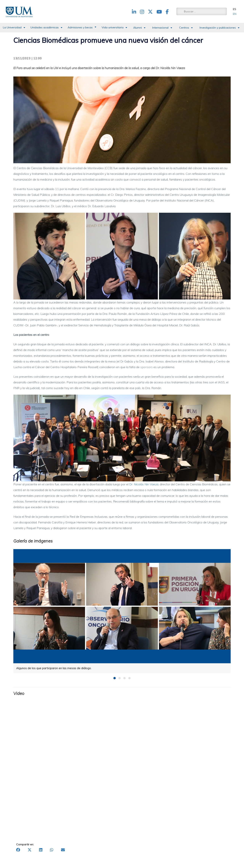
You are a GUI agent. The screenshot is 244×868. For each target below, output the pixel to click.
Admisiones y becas (80, 27)
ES (235, 9)
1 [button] (115, 678)
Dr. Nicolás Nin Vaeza (144, 484)
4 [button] (129, 678)
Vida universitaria (113, 27)
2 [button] (120, 678)
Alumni (138, 28)
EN (235, 14)
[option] (122, 611)
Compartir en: (25, 844)
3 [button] (124, 678)
